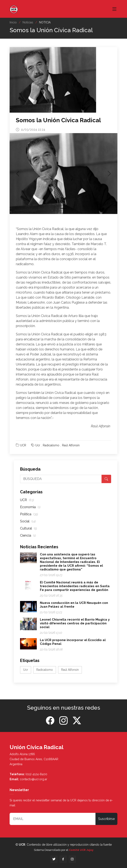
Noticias (28, 22)
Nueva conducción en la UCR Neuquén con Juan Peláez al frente (74, 605)
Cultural (29, 528)
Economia (30, 507)
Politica (29, 514)
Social (28, 521)
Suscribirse (106, 819)
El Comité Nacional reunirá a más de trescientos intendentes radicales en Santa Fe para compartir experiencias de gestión (75, 586)
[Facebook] (50, 721)
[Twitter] (77, 721)
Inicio (13, 22)
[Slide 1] (63, 208)
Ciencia (28, 535)
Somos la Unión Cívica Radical (58, 120)
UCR (23, 445)
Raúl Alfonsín (71, 445)
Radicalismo (51, 445)
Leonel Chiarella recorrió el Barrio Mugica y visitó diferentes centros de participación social (75, 623)
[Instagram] (63, 721)
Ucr (38, 445)
